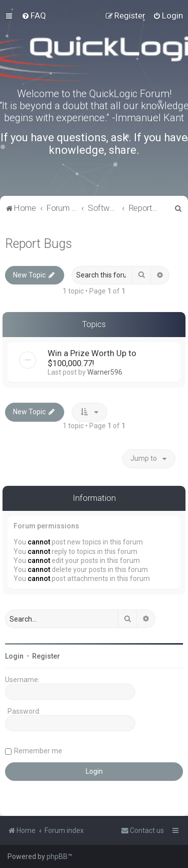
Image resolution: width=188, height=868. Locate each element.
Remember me (38, 751)
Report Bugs (39, 244)
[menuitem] (34, 16)
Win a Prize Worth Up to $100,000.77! (92, 358)
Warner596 (105, 372)
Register (46, 656)
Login (14, 656)
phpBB (57, 856)
